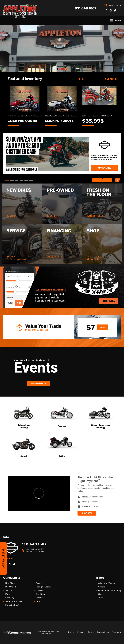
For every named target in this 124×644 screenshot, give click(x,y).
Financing (10, 598)
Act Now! (103, 327)
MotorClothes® (12, 605)
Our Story (40, 594)
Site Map (116, 632)
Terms (91, 632)
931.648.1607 (34, 544)
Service (9, 590)
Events (39, 583)
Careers (39, 590)
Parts (8, 594)
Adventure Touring (107, 583)
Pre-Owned (11, 587)
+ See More (110, 79)
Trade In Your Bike (14, 601)
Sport (101, 594)
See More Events (38, 383)
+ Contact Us (10, 558)
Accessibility (103, 632)
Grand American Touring (110, 590)
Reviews (40, 598)
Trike (101, 598)
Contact (40, 601)
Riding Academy (43, 587)
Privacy (81, 632)
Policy (71, 632)
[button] (79, 79)
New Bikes (10, 583)
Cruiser (102, 587)
